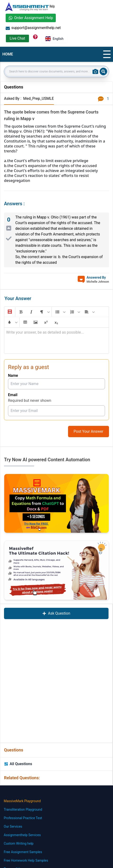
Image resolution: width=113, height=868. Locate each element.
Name (13, 375)
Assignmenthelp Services (22, 835)
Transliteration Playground (23, 809)
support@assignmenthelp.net (33, 28)
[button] (9, 312)
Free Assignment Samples (23, 852)
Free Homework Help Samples (26, 860)
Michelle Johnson (98, 282)
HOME (8, 54)
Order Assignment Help (31, 18)
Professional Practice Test (23, 818)
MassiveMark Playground (22, 801)
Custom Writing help (19, 843)
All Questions (18, 764)
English (54, 39)
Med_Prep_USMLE (38, 99)
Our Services (13, 826)
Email (13, 395)
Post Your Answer (89, 431)
